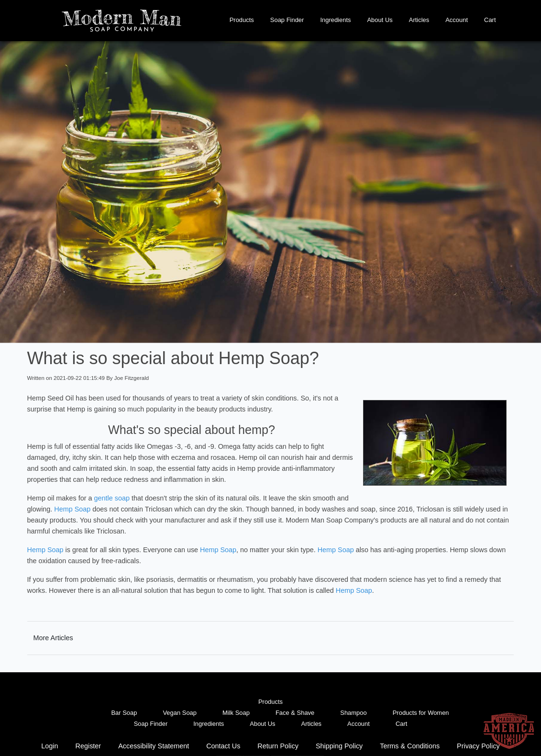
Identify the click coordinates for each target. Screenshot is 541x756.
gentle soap (112, 498)
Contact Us (223, 746)
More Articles (53, 638)
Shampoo (353, 713)
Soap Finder (287, 20)
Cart (490, 20)
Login (50, 746)
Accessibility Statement (154, 746)
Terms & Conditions (410, 746)
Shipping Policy (339, 746)
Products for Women (421, 713)
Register (88, 746)
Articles (419, 20)
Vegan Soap (180, 713)
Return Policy (278, 746)
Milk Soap (236, 713)
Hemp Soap (72, 509)
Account (457, 20)
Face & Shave (295, 713)
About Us (380, 20)
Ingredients (335, 20)
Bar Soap (124, 713)
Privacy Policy (478, 746)
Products (242, 20)
